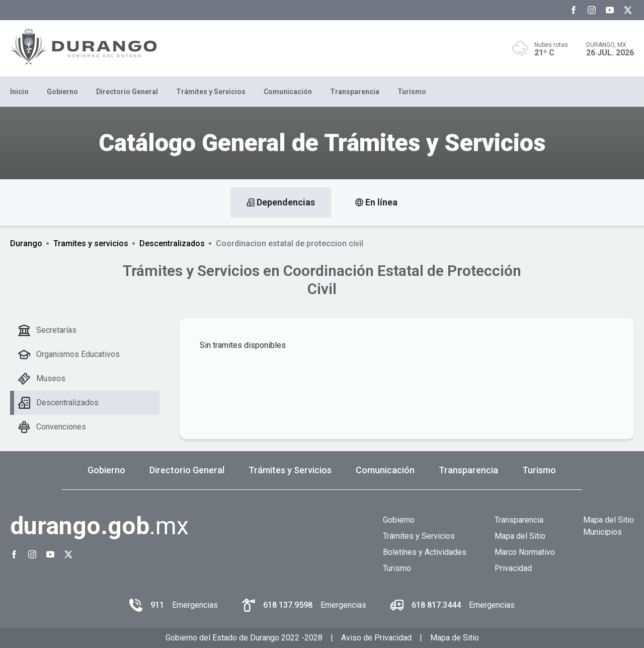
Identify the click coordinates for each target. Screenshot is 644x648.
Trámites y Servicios (211, 92)
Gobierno (62, 92)
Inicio (19, 92)
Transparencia (355, 92)
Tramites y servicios (91, 243)
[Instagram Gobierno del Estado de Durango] (592, 10)
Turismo (412, 92)
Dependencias (281, 202)
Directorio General (127, 92)
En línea (376, 202)
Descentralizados (172, 243)
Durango (26, 243)
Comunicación (288, 92)
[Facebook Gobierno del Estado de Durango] (574, 10)
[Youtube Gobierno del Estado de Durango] (610, 10)
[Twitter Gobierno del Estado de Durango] (628, 10)
